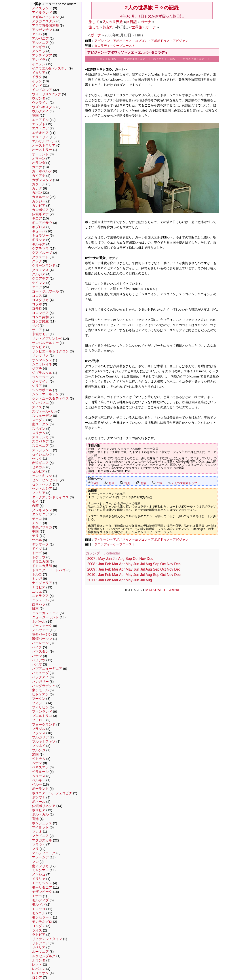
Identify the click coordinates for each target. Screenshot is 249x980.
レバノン (39, 969)
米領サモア (40, 334)
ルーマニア (40, 952)
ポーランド (40, 789)
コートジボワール (45, 291)
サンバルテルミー (45, 343)
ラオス (37, 930)
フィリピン (40, 707)
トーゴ (37, 553)
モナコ (37, 896)
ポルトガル (40, 814)
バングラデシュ (44, 686)
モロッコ (39, 909)
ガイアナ (39, 176)
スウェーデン (42, 416)
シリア (37, 386)
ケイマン (39, 283)
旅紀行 (108, 27)
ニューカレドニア (45, 613)
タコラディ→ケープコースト (115, 46)
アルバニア (40, 38)
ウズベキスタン (44, 107)
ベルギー (39, 780)
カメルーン (40, 197)
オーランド (40, 154)
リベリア (39, 947)
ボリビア (39, 810)
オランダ (39, 163)
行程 (93, 483)
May (101, 559)
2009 (91, 569)
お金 (109, 483)
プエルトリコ (42, 716)
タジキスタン (42, 510)
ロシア (37, 978)
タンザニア (40, 514)
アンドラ (39, 60)
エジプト (39, 124)
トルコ (37, 574)
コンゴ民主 (40, 321)
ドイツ (37, 549)
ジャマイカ (40, 381)
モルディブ (40, 900)
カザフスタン (42, 180)
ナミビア (39, 587)
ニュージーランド (45, 617)
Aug (121, 559)
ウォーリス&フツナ (46, 94)
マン (35, 862)
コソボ (37, 304)
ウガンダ (39, 98)
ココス (37, 296)
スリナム (39, 433)
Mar (115, 564)
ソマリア (39, 493)
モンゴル (39, 913)
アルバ (37, 34)
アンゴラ (39, 51)
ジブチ (37, 369)
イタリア (39, 73)
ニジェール (40, 600)
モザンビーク (42, 892)
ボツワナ (39, 797)
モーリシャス (42, 883)
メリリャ (39, 879)
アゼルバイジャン (45, 17)
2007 (91, 559)
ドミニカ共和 (42, 566)
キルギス (39, 244)
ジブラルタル (42, 373)
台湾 (35, 506)
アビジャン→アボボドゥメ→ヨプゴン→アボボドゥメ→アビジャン (141, 41)
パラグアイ (40, 677)
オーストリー (42, 150)
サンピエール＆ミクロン (50, 351)
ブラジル (39, 729)
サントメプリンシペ (47, 339)
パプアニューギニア (47, 669)
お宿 (141, 483)
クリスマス (40, 270)
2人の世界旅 (113, 22)
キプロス (39, 227)
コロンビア (40, 313)
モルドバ (39, 904)
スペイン (39, 429)
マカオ (37, 832)
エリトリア (40, 137)
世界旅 (137, 27)
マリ (35, 849)
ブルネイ (39, 746)
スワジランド (42, 450)
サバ (35, 326)
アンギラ (39, 47)
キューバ (39, 231)
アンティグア (42, 55)
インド (37, 86)
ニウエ (37, 592)
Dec (150, 559)
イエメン (39, 64)
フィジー (39, 703)
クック (37, 261)
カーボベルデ (42, 171)
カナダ (37, 188)
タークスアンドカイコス (50, 497)
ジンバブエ (40, 403)
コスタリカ (40, 300)
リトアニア (40, 943)
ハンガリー (40, 682)
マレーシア (40, 857)
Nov (143, 559)
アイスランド (42, 8)
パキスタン (40, 651)
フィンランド (42, 712)
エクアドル (40, 120)
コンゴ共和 (40, 317)
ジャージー (40, 377)
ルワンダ (39, 960)
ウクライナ (40, 103)
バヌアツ (39, 660)
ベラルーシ (40, 772)
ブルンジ (39, 750)
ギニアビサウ (42, 223)
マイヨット (40, 827)
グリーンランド (44, 266)
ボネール (39, 802)
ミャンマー (40, 870)
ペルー (37, 784)
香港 (35, 819)
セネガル (39, 467)
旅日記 (131, 22)
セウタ (37, 459)
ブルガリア (40, 737)
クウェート (40, 257)
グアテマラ (40, 249)
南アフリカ (40, 866)
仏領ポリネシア (44, 806)
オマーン (39, 158)
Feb (108, 564)
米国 (35, 754)
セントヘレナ (42, 484)
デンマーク (40, 544)
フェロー (39, 720)
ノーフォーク (42, 626)
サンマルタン (42, 360)
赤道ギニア (40, 463)
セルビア (39, 471)
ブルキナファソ (44, 742)
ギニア (37, 218)
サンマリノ (40, 356)
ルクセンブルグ (44, 956)
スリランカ (40, 437)
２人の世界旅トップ (184, 483)
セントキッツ (42, 476)
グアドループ (42, 253)
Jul (115, 559)
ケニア (37, 287)
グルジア (39, 274)
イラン (37, 81)
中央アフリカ (42, 527)
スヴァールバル (44, 411)
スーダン (39, 420)
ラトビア (39, 935)
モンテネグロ (42, 922)
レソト (37, 965)
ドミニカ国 (40, 561)
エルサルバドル (44, 141)
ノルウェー (40, 630)
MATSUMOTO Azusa (162, 590)
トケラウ (39, 557)
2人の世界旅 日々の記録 (152, 8)
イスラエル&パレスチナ (50, 68)
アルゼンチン (42, 30)
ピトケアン (40, 694)
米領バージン (42, 639)
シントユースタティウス (50, 398)
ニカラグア (40, 596)
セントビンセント (45, 480)
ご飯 (157, 483)
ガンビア (39, 206)
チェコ (37, 519)
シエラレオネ (42, 364)
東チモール (40, 690)
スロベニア (40, 446)
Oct (136, 559)
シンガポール (42, 390)
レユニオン (40, 973)
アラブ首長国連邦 (45, 25)
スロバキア (40, 441)
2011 (91, 580)
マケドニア (40, 836)
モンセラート (42, 917)
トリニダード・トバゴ (49, 570)
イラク (37, 77)
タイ (35, 502)
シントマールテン (45, 394)
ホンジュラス (42, 823)
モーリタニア (42, 887)
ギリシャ (39, 240)
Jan (101, 564)
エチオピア (40, 133)
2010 (91, 575)
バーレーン (40, 643)
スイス (37, 407)
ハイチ (37, 647)
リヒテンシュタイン (47, 939)
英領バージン (42, 634)
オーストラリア (44, 145)
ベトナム (39, 759)
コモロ (37, 308)
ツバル (37, 540)
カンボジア (40, 210)
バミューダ (40, 673)
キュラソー (40, 236)
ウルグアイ (40, 111)
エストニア (40, 128)
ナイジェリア (42, 583)
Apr (122, 564)
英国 (35, 116)
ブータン (39, 699)
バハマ (37, 664)
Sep (129, 559)
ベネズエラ (40, 767)
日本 (35, 609)
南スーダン (40, 424)
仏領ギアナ (40, 214)
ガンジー (39, 201)
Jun (109, 559)
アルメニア (40, 43)
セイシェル (40, 454)
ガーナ (37, 167)
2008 (91, 564)
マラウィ (39, 845)
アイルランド (42, 13)
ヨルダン (39, 926)
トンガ (37, 579)
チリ (35, 536)
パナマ (37, 656)
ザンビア (39, 347)
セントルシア (42, 489)
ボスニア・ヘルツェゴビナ (52, 793)
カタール (39, 184)
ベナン (37, 763)
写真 (125, 483)
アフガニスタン (44, 21)
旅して (94, 22)
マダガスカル (42, 840)
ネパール (39, 622)
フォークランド (44, 725)
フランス (39, 733)
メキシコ (39, 875)
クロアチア (40, 278)
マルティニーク (44, 853)
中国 (35, 531)
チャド (37, 523)
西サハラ (39, 604)
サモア (37, 330)
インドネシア (42, 90)
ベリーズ (39, 776)
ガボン (37, 193)
